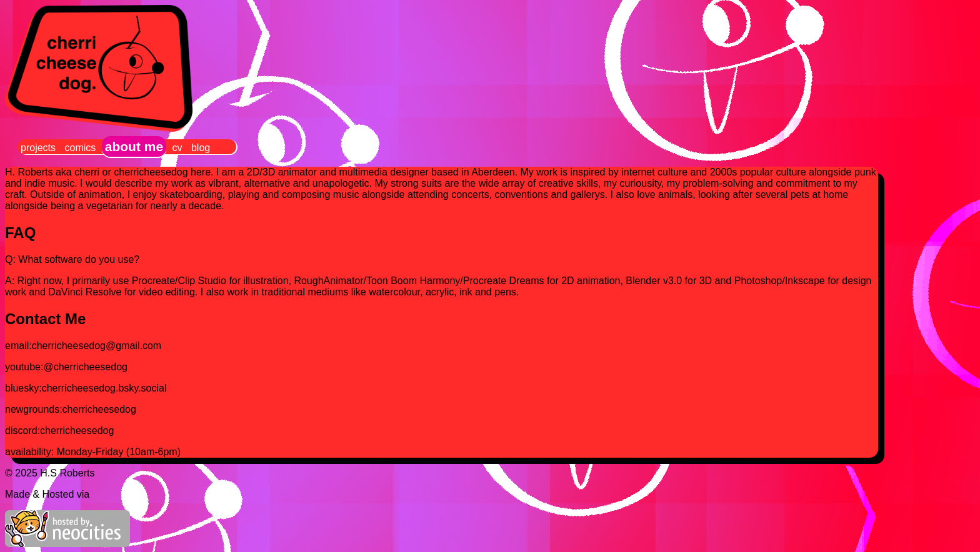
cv (177, 148)
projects (38, 148)
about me (134, 146)
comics (80, 148)
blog (201, 148)
